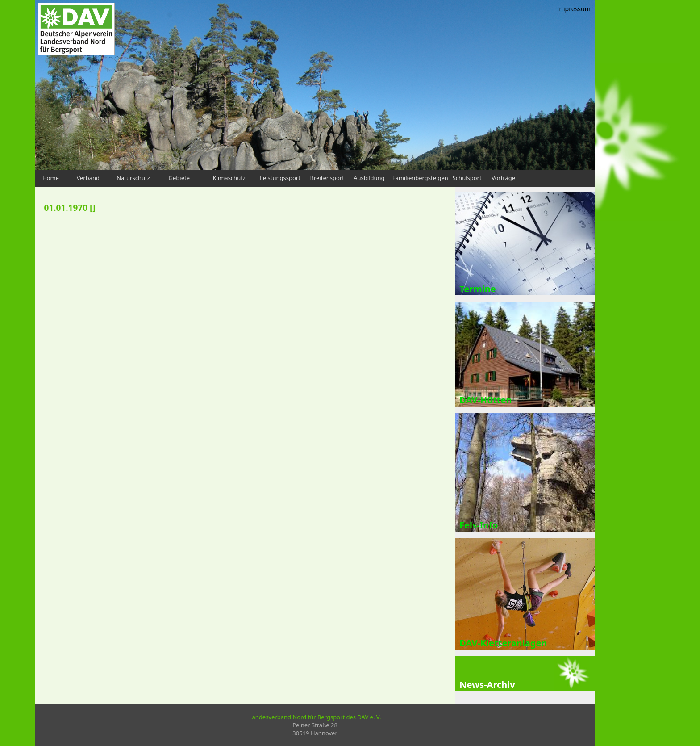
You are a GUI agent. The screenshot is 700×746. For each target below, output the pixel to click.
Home (51, 178)
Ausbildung (369, 178)
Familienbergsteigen (420, 178)
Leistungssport (280, 178)
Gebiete (179, 178)
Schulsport (467, 178)
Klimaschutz (229, 178)
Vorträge (503, 178)
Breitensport (327, 178)
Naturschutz (133, 178)
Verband (88, 178)
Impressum (574, 9)
